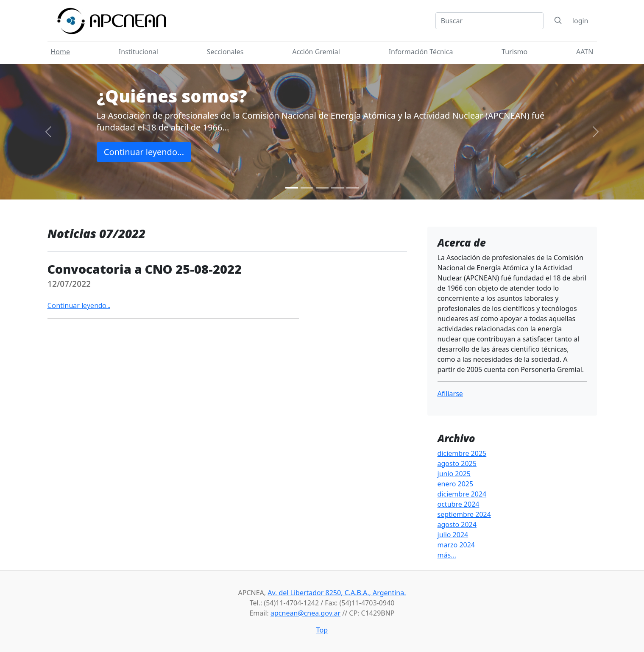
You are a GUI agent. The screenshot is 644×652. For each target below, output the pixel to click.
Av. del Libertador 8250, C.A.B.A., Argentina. (337, 593)
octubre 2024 (459, 504)
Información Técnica (421, 52)
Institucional (138, 52)
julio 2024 (453, 535)
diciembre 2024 (462, 494)
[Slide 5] (353, 188)
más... (447, 555)
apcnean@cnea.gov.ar (305, 613)
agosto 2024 (457, 524)
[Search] (489, 21)
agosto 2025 (457, 463)
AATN (585, 52)
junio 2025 (454, 474)
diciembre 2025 (462, 453)
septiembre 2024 (464, 514)
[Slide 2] (307, 188)
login (580, 21)
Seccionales (225, 52)
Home (61, 52)
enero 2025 (456, 484)
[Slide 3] (322, 188)
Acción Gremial (316, 52)
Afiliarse (450, 394)
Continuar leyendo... (144, 152)
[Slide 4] (337, 188)
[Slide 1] (292, 188)
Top (322, 630)
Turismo (514, 52)
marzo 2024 (456, 545)
